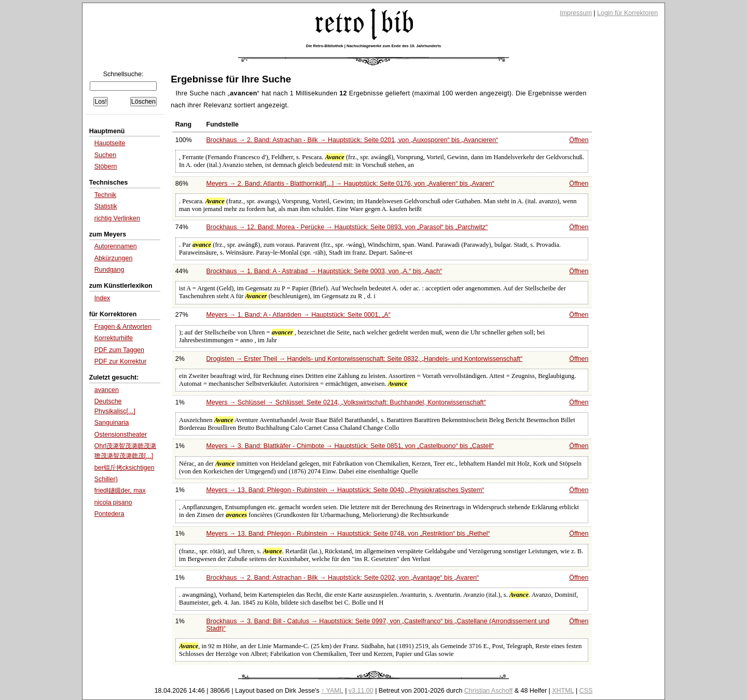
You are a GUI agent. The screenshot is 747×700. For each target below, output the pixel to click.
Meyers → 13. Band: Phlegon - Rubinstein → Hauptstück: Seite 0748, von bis (348, 534)
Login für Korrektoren (627, 13)
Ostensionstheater (121, 435)
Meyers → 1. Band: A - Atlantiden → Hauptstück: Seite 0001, (299, 315)
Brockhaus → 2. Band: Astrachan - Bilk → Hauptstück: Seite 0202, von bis (343, 578)
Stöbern (106, 166)
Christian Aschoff (488, 691)
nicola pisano (113, 502)
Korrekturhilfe (114, 338)
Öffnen (579, 140)
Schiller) (106, 479)
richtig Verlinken (117, 218)
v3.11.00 (361, 691)
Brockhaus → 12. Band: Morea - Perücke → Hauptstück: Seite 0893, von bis (347, 227)
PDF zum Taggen (119, 350)
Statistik (106, 206)
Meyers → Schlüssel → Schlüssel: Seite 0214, (346, 402)
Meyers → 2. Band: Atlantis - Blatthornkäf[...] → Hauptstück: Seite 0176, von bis (350, 184)
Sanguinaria (112, 423)
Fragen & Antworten (123, 327)
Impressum (576, 13)
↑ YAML (332, 691)
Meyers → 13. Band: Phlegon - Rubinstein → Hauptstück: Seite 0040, (345, 490)
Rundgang (109, 270)
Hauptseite (110, 143)
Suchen (105, 155)
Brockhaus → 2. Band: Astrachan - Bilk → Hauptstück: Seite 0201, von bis (352, 140)
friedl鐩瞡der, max (120, 491)
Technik (105, 195)
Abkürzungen (114, 258)
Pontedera (109, 514)
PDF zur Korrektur (121, 361)
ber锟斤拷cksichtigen (125, 468)
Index (102, 298)
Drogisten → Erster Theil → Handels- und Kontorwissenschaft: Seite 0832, (365, 359)
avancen (107, 390)
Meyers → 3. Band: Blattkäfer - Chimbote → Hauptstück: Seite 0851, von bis (350, 446)
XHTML (563, 691)
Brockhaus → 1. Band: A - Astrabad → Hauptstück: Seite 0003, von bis (324, 271)
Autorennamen (116, 246)
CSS (586, 691)
